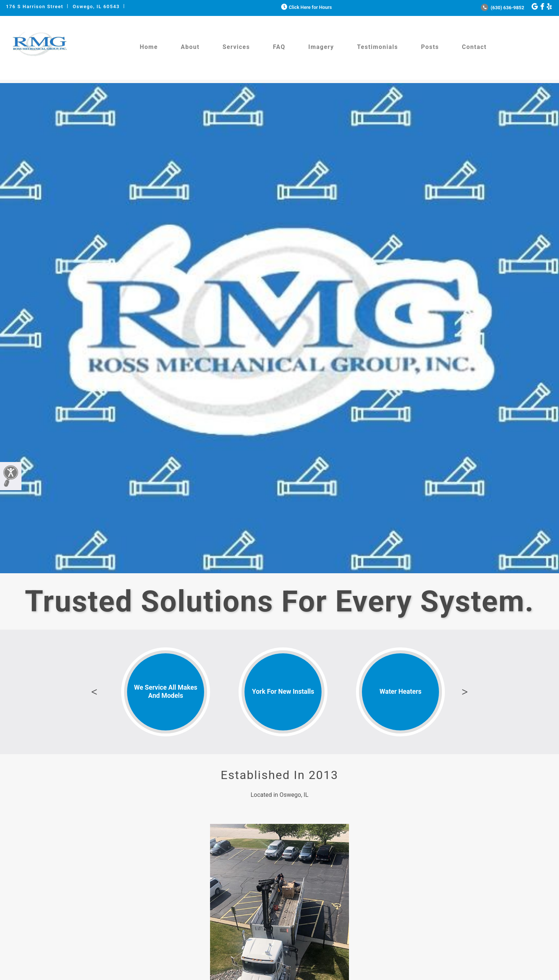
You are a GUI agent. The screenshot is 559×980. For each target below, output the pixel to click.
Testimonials (378, 47)
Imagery (321, 47)
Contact (474, 47)
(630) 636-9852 (503, 8)
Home (149, 47)
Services (236, 47)
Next (465, 692)
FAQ (279, 47)
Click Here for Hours (306, 7)
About (190, 47)
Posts (430, 47)
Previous (94, 692)
